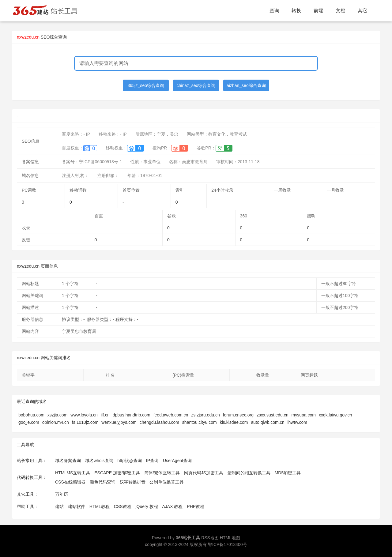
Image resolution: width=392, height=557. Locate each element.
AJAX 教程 (173, 506)
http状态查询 (130, 461)
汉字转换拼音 (133, 482)
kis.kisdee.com (234, 422)
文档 (341, 11)
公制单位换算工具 (167, 482)
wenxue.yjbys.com (119, 422)
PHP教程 (196, 506)
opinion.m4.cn (56, 422)
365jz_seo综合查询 (146, 85)
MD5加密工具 (288, 473)
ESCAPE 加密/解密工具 (117, 473)
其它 (363, 11)
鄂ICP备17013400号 (228, 544)
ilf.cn (105, 415)
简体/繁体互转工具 (162, 473)
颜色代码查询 (103, 482)
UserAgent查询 (177, 461)
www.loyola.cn (84, 415)
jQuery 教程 (147, 506)
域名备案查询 (68, 461)
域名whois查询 (99, 461)
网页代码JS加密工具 (204, 473)
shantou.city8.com (200, 422)
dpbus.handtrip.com (132, 415)
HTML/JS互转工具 (73, 473)
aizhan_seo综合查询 (246, 85)
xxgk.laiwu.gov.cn (335, 415)
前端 (318, 11)
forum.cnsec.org (238, 415)
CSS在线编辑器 (70, 482)
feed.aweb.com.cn (171, 415)
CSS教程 (123, 506)
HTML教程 (100, 506)
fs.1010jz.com (85, 422)
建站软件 (77, 506)
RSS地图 (210, 538)
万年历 (62, 494)
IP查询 (152, 461)
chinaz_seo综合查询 (196, 85)
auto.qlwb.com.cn (268, 422)
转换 (296, 11)
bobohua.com (31, 415)
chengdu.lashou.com (159, 422)
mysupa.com (304, 415)
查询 (274, 11)
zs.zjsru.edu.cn (205, 415)
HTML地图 (230, 538)
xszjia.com (57, 415)
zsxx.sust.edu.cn (273, 415)
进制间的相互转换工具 (249, 473)
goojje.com (29, 422)
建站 (59, 506)
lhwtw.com (297, 422)
